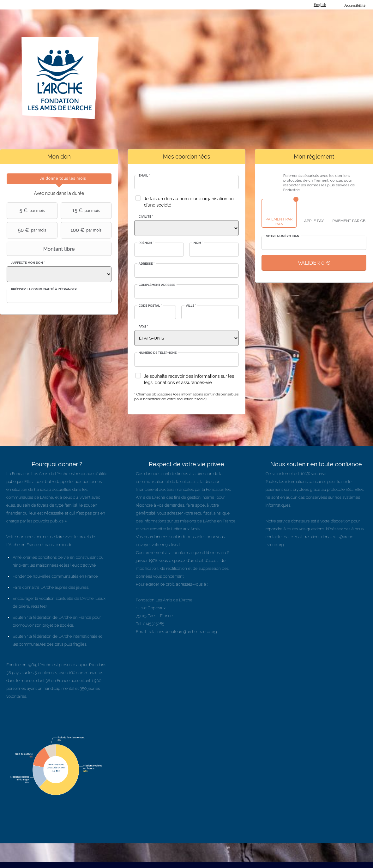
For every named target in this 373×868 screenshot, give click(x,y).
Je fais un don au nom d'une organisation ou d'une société (189, 202)
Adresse (147, 264)
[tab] (59, 179)
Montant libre (42, 249)
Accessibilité (355, 5)
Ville (191, 306)
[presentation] (59, 179)
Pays (143, 326)
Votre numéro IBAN (283, 236)
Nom (198, 243)
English (320, 5)
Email (144, 175)
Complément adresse (157, 285)
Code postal (150, 306)
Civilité (146, 217)
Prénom (146, 243)
